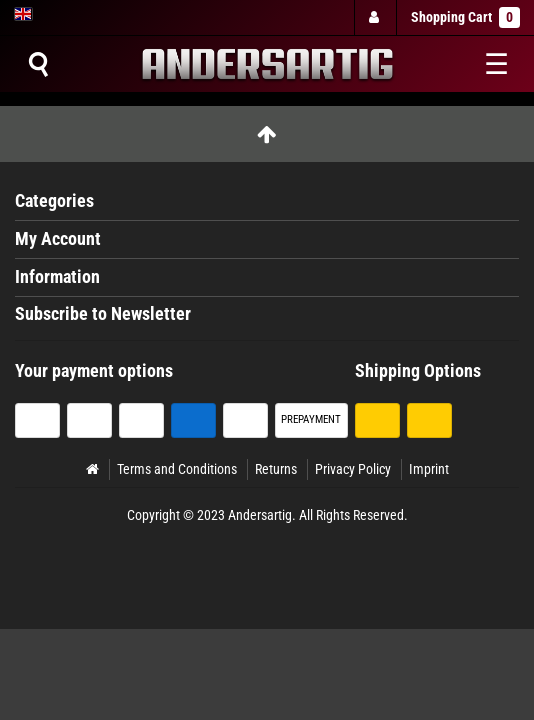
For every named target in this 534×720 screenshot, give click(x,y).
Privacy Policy (353, 469)
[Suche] (38, 64)
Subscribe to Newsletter (103, 314)
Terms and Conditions (177, 469)
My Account (58, 239)
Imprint (429, 469)
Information (57, 277)
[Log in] (374, 17)
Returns (276, 469)
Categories (54, 201)
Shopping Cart (465, 17)
